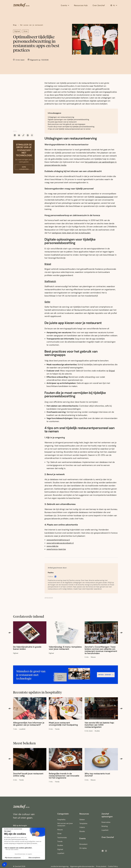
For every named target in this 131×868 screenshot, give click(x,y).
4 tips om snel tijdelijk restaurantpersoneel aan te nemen (69, 129)
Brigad (48, 264)
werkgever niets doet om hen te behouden (71, 233)
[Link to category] (16, 653)
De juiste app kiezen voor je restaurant (62, 122)
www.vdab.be (52, 546)
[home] (28, 5)
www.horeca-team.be (56, 549)
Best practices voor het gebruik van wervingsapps (67, 124)
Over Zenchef (108, 837)
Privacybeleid (101, 866)
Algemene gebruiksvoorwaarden (82, 866)
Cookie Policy (113, 866)
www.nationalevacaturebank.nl (60, 543)
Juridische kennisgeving (60, 866)
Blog (15, 25)
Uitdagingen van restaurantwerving (61, 117)
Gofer (47, 302)
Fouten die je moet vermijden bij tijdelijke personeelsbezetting (71, 127)
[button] (65, 5)
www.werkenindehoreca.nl (58, 540)
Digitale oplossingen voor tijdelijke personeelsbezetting (68, 119)
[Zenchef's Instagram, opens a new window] (106, 851)
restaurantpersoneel (104, 197)
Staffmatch (50, 281)
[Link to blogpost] (30, 648)
